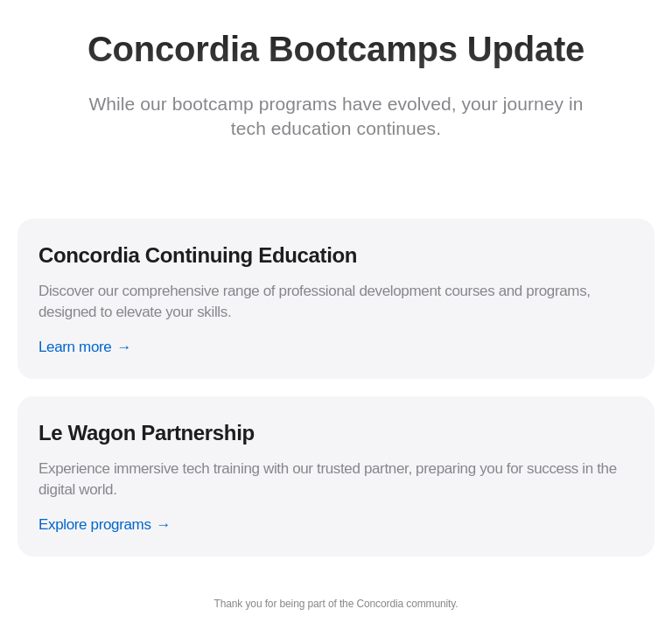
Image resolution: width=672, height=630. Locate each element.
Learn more (75, 347)
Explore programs (95, 525)
